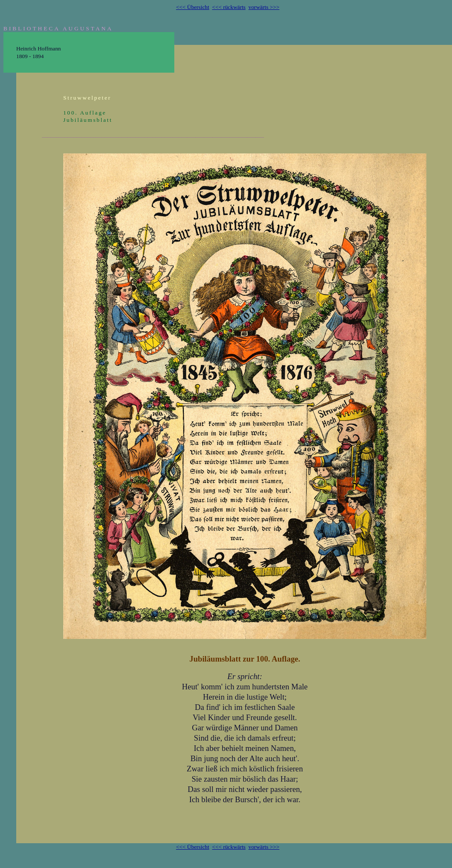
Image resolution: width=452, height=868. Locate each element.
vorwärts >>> (264, 7)
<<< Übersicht (193, 7)
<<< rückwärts (229, 7)
